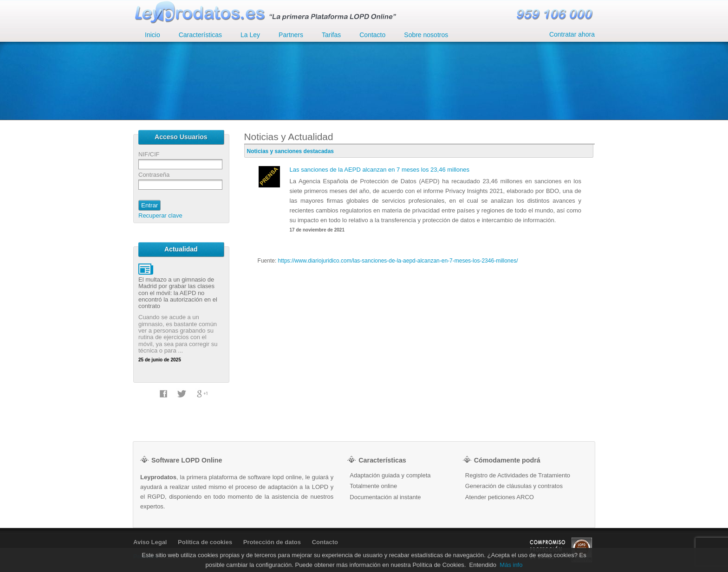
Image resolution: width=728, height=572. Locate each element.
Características (200, 35)
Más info (511, 565)
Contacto (325, 542)
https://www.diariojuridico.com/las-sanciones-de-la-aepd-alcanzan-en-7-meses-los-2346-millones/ (398, 261)
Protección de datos (272, 542)
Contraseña (154, 175)
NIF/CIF (149, 154)
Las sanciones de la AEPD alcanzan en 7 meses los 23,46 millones (380, 170)
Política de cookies (205, 542)
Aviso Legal (150, 542)
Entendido (483, 565)
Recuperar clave (160, 215)
